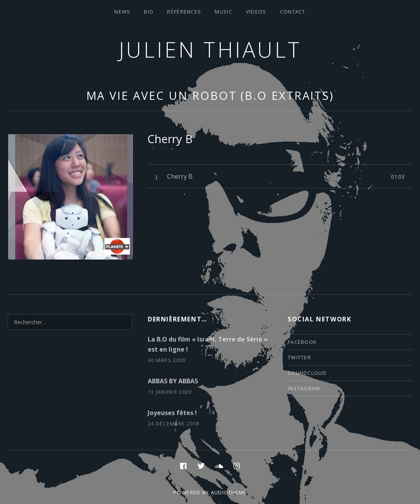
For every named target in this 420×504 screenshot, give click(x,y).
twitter (299, 357)
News (122, 12)
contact (293, 12)
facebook (302, 342)
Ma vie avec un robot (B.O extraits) (210, 95)
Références (184, 12)
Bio (149, 12)
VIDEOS (256, 12)
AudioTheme (229, 492)
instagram (304, 388)
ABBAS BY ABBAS (173, 381)
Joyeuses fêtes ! (172, 413)
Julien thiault (210, 49)
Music (224, 12)
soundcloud (307, 373)
